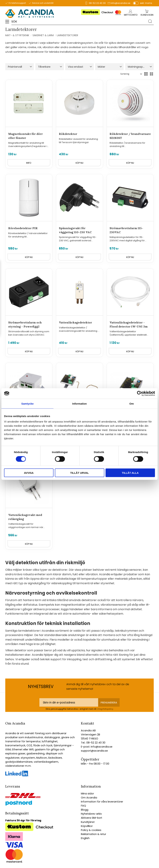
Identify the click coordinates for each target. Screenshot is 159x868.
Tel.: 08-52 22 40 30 (93, 743)
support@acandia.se (94, 751)
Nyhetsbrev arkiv (91, 814)
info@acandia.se (121, 3)
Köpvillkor (87, 826)
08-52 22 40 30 (97, 3)
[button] (8, 23)
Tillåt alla (130, 473)
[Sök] (150, 21)
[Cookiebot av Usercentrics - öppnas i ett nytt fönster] (140, 393)
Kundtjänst (88, 822)
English (85, 838)
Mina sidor (87, 794)
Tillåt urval (79, 473)
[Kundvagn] (147, 15)
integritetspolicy (105, 709)
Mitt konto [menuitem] (131, 15)
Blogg (85, 810)
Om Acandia (89, 798)
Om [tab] (131, 403)
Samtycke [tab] (27, 403)
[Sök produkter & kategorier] (79, 21)
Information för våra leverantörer (102, 802)
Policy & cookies (91, 830)
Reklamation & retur (93, 834)
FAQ (83, 806)
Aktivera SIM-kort (92, 818)
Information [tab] (80, 403)
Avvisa (29, 473)
